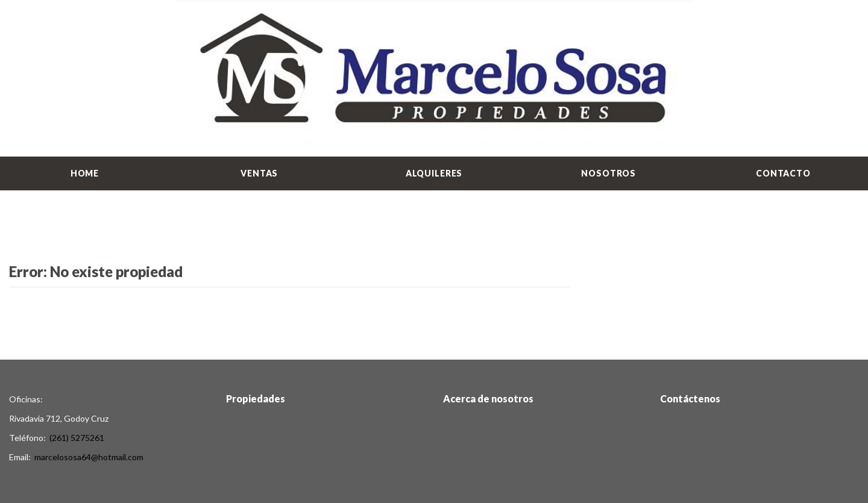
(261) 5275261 (77, 438)
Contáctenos (690, 398)
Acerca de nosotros (488, 398)
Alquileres (434, 173)
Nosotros (609, 173)
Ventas (259, 173)
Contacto (783, 173)
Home (85, 173)
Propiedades (256, 398)
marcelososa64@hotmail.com (89, 457)
